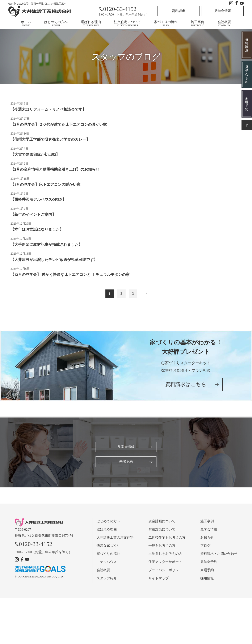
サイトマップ (159, 581)
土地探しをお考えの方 (165, 557)
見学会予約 (209, 565)
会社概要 (224, 24)
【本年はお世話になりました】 (37, 232)
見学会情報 (223, 11)
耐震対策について (162, 532)
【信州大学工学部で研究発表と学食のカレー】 (50, 140)
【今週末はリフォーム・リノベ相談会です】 (48, 110)
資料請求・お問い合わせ (219, 557)
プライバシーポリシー (165, 573)
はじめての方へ (56, 24)
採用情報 (207, 581)
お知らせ (207, 540)
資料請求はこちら (186, 388)
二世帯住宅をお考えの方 (167, 540)
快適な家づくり (108, 549)
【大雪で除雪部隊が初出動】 (35, 155)
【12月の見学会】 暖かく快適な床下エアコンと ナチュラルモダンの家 (70, 277)
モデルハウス (107, 565)
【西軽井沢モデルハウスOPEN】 (38, 201)
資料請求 (178, 11)
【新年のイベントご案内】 (33, 216)
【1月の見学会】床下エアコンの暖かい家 (45, 186)
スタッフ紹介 (107, 581)
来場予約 (126, 464)
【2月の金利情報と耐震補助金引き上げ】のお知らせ (55, 171)
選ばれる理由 (91, 24)
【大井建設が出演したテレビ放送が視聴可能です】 (54, 262)
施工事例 (198, 24)
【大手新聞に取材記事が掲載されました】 (46, 247)
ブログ (205, 549)
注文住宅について (127, 24)
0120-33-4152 (118, 9)
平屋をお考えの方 (162, 549)
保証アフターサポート (165, 565)
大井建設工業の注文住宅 (115, 540)
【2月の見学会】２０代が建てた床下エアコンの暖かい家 (59, 125)
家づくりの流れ (166, 24)
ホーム (26, 24)
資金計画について (162, 524)
